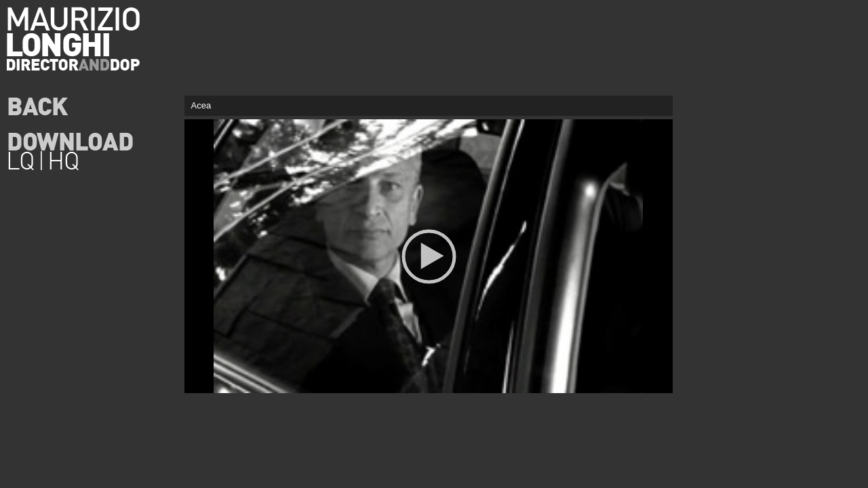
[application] (429, 256)
